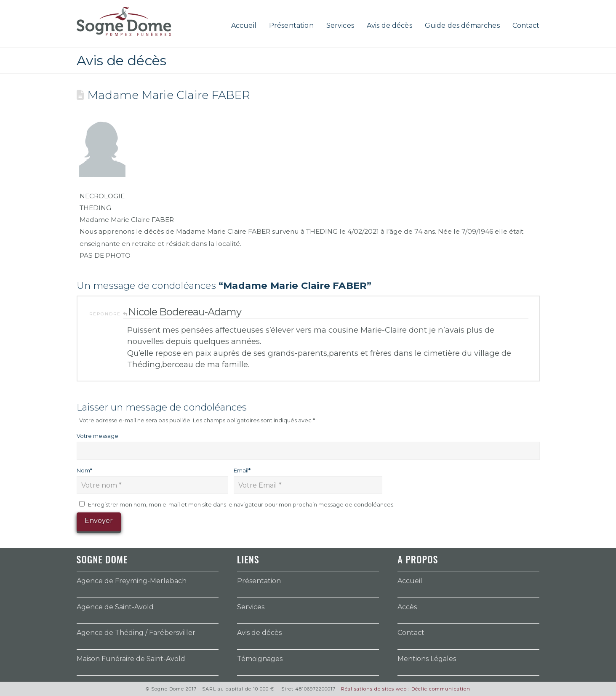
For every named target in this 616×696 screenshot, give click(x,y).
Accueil (410, 581)
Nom (85, 470)
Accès (407, 607)
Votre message (97, 436)
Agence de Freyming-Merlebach (132, 581)
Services (251, 607)
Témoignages (260, 659)
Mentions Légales (427, 659)
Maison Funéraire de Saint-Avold (131, 659)
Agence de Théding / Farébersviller (136, 633)
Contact (411, 633)
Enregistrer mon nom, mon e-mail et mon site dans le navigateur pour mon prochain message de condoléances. (241, 504)
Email (242, 470)
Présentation (259, 581)
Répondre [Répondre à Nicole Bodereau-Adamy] (109, 314)
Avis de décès (259, 633)
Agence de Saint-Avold (115, 607)
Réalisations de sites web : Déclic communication (406, 689)
